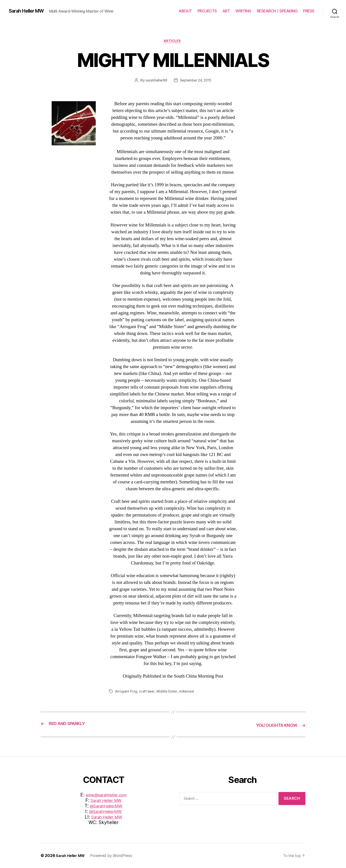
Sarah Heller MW (29, 11)
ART (226, 11)
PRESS (309, 11)
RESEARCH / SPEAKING (277, 11)
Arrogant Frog (127, 692)
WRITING (243, 11)
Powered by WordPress (114, 856)
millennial (188, 692)
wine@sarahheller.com (106, 795)
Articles (173, 42)
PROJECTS (207, 11)
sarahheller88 (155, 81)
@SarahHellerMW (106, 806)
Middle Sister (168, 692)
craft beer (148, 692)
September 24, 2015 (196, 81)
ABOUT (185, 11)
